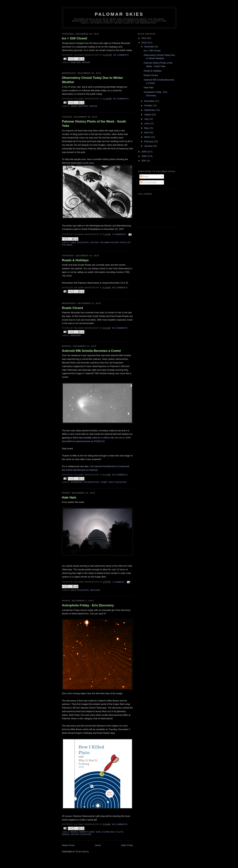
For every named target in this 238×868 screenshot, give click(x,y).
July (147, 119)
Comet (104, 482)
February (149, 141)
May (147, 128)
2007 (144, 161)
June (147, 123)
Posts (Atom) (82, 851)
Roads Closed (72, 308)
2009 (144, 152)
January (149, 146)
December (150, 47)
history (95, 243)
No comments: (121, 55)
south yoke (88, 163)
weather (76, 62)
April (147, 132)
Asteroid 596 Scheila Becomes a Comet (91, 351)
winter (86, 62)
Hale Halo (69, 498)
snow (74, 106)
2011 (144, 38)
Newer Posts (68, 845)
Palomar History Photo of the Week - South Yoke (94, 124)
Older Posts (127, 845)
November (150, 101)
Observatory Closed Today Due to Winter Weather (92, 80)
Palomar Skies (119, 14)
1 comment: (119, 582)
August (148, 114)
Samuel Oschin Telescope (77, 834)
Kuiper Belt (109, 832)
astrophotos (91, 482)
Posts (144, 177)
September (150, 110)
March (148, 137)
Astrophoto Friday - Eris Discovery (88, 605)
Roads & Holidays (75, 260)
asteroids (77, 482)
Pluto (120, 832)
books (74, 832)
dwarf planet (87, 832)
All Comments (148, 182)
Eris (99, 832)
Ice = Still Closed (74, 38)
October (149, 105)
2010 (144, 43)
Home (98, 845)
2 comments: (120, 234)
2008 (144, 156)
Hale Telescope (80, 243)
